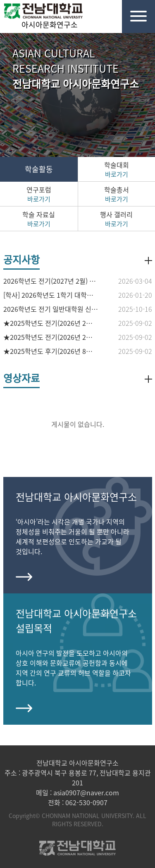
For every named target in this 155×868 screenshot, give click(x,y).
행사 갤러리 (117, 219)
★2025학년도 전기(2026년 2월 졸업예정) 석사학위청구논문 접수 (51, 337)
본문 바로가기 (0, 0)
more (24, 575)
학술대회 (117, 169)
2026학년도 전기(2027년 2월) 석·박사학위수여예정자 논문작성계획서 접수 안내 (51, 281)
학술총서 (117, 194)
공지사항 (21, 259)
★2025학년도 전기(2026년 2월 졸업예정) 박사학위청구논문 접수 (51, 323)
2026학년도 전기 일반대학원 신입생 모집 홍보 (51, 309)
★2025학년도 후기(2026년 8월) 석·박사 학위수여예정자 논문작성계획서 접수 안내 (51, 351)
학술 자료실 (39, 219)
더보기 (148, 261)
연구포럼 (39, 194)
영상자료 (21, 378)
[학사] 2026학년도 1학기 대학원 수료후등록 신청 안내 (51, 295)
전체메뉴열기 (134, 11)
